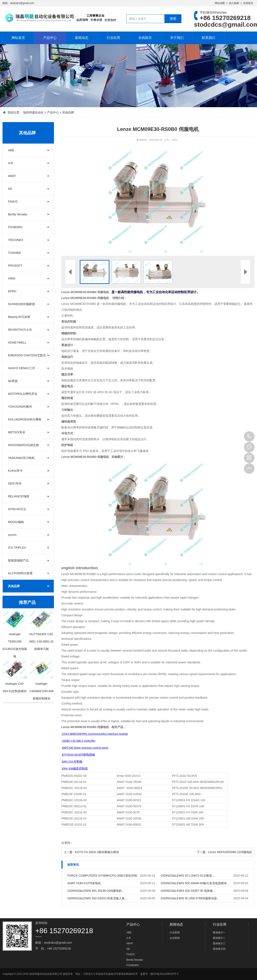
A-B (10, 163)
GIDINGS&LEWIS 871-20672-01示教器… (188, 876)
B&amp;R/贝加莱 (19, 317)
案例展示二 (219, 938)
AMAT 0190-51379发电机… (85, 883)
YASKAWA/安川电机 (21, 458)
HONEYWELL (17, 342)
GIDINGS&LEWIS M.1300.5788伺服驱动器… (190, 898)
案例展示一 (219, 933)
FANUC (13, 202)
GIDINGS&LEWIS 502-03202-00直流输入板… (98, 898)
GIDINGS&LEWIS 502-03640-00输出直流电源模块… (195, 883)
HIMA (12, 278)
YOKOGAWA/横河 (20, 407)
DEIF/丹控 (15, 483)
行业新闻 (175, 933)
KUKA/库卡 (15, 471)
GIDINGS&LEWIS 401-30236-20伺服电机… (96, 891)
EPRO (12, 291)
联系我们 (208, 38)
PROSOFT (15, 266)
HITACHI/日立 (17, 509)
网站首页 (18, 38)
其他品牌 (68, 112)
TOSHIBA (14, 253)
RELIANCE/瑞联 (19, 496)
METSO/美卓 (17, 432)
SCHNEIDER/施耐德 (21, 304)
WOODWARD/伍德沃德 (23, 445)
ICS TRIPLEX (17, 548)
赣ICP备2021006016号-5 (164, 974)
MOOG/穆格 (16, 522)
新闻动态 (82, 38)
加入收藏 (234, 3)
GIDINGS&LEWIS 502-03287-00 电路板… (188, 891)
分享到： (67, 843)
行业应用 (113, 38)
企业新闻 (175, 938)
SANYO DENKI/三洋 (21, 368)
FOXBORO (15, 227)
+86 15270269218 (249, 436)
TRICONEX (16, 240)
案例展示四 (219, 949)
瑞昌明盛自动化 (33, 112)
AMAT (12, 176)
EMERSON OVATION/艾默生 (27, 355)
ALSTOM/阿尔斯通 (20, 573)
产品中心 (50, 38)
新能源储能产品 (18, 560)
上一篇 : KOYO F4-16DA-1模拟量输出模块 (91, 852)
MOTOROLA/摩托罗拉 (23, 394)
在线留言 (248, 3)
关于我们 (177, 38)
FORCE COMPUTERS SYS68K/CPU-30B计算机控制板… (102, 877)
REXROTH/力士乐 (20, 330)
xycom (12, 535)
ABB (11, 150)
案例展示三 (219, 943)
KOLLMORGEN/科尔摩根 (25, 419)
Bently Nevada (18, 214)
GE (10, 189)
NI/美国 (13, 381)
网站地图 (220, 3)
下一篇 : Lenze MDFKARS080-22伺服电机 (224, 852)
